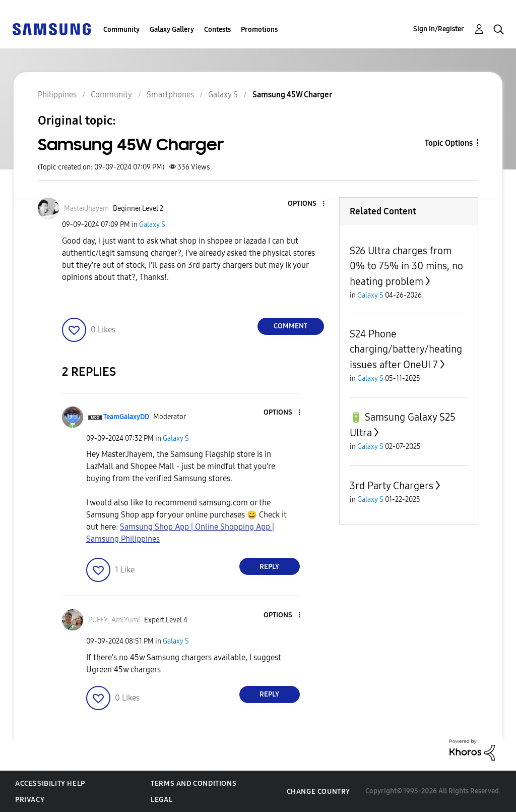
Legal (162, 800)
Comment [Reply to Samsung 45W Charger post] (291, 326)
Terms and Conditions (193, 784)
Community (121, 30)
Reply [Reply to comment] (269, 567)
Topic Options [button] (449, 143)
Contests (217, 30)
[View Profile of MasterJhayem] (86, 209)
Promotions (259, 30)
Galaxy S (152, 225)
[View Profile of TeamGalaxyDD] (126, 417)
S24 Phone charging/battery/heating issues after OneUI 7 (406, 349)
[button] (306, 204)
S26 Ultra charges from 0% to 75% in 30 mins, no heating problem (406, 266)
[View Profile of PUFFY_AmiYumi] (114, 620)
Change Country (318, 792)
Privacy (30, 800)
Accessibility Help (50, 784)
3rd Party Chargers (392, 486)
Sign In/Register (439, 29)
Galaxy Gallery (172, 30)
